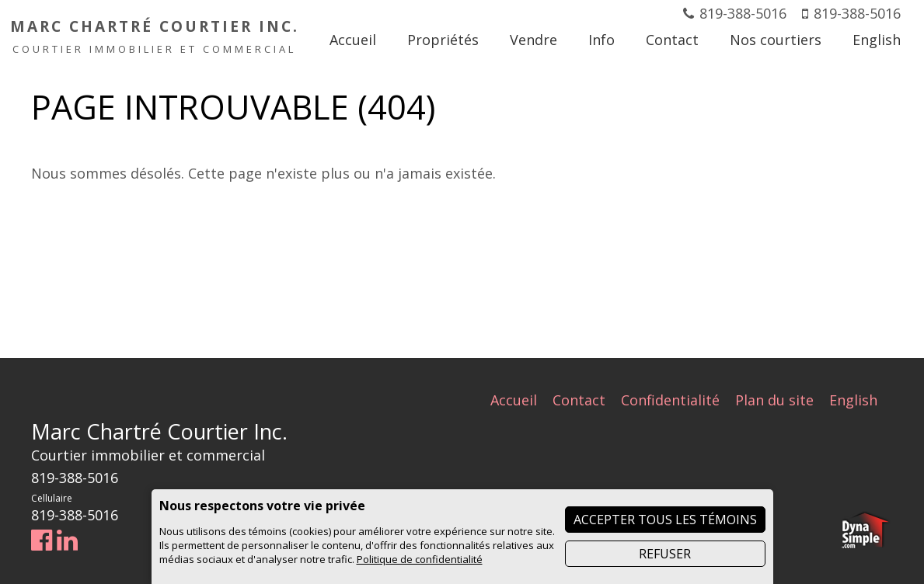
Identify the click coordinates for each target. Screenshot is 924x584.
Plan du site (774, 400)
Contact (579, 400)
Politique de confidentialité (420, 559)
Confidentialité (670, 400)
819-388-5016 (743, 13)
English (853, 400)
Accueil (514, 400)
